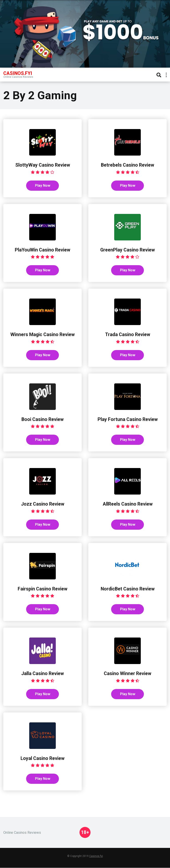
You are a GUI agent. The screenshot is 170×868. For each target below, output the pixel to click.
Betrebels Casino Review (127, 165)
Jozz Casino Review (43, 504)
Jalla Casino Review (42, 674)
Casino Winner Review (127, 674)
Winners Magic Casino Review (42, 334)
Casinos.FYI (18, 73)
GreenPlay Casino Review (127, 250)
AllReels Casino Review (128, 504)
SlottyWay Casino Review (43, 165)
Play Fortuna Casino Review (128, 419)
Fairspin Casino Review (42, 589)
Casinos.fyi (96, 856)
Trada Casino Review (128, 334)
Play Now (43, 186)
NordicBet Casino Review (128, 589)
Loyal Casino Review (42, 759)
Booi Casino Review (42, 419)
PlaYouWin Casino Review (42, 250)
